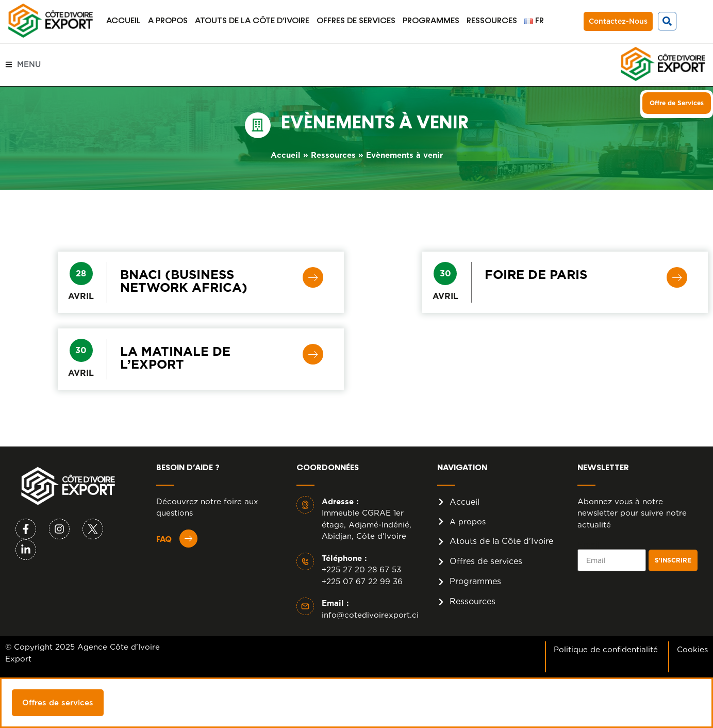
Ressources (492, 21)
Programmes (431, 21)
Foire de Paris (536, 275)
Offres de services (356, 21)
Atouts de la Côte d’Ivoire (252, 21)
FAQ (164, 540)
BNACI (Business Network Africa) (184, 281)
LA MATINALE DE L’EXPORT (175, 358)
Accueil (123, 21)
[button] (667, 21)
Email (588, 545)
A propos (168, 21)
